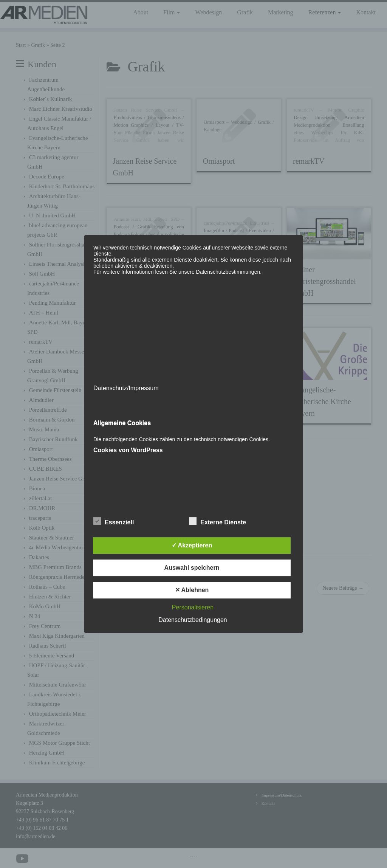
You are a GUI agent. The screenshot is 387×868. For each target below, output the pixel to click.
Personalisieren (193, 607)
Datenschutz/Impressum (126, 388)
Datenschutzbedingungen (193, 620)
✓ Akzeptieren (192, 545)
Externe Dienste (217, 521)
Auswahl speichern (192, 568)
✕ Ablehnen (192, 590)
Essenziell (114, 521)
